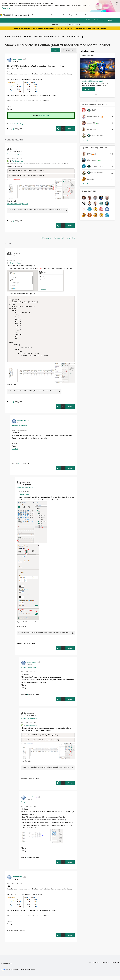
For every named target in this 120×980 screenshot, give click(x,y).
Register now (7, 8)
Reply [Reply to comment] (70, 226)
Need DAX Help (18, 124)
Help (103, 20)
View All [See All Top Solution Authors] (85, 140)
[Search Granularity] (59, 25)
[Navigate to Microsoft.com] (6, 15)
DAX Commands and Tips (72, 36)
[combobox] (93, 25)
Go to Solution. (44, 115)
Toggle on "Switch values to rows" (26, 625)
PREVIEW (15, 452)
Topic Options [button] (68, 50)
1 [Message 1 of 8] (14, 129)
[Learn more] (88, 89)
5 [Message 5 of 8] (23, 647)
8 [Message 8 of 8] (28, 861)
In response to (15, 154)
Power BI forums (13, 36)
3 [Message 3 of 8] (14, 405)
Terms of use (105, 966)
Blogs (71, 15)
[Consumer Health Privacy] (27, 973)
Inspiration (44, 15)
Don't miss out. (101, 28)
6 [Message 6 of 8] (28, 698)
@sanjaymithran (17, 161)
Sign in (96, 20)
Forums (34, 15)
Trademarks (115, 966)
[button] (56, 50)
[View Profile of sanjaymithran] (17, 59)
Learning (79, 15)
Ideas (52, 15)
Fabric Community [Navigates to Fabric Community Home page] (22, 15)
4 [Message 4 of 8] (18, 467)
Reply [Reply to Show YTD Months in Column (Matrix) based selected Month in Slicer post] (70, 129)
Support (88, 15)
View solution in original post (17, 204)
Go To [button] (110, 20)
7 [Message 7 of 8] (14, 221)
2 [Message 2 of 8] (14, 934)
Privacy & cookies (93, 966)
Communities (62, 15)
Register (88, 20)
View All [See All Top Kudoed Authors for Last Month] (85, 183)
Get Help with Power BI (46, 36)
